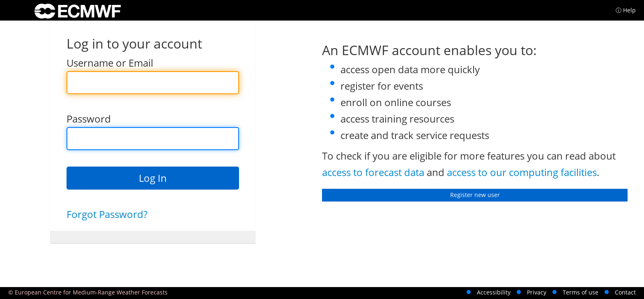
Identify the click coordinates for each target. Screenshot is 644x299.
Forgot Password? (107, 214)
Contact (625, 292)
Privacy (537, 292)
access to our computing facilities (522, 172)
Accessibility (494, 292)
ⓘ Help (626, 10)
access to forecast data (373, 172)
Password (89, 119)
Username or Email (110, 63)
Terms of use (581, 292)
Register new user (475, 195)
